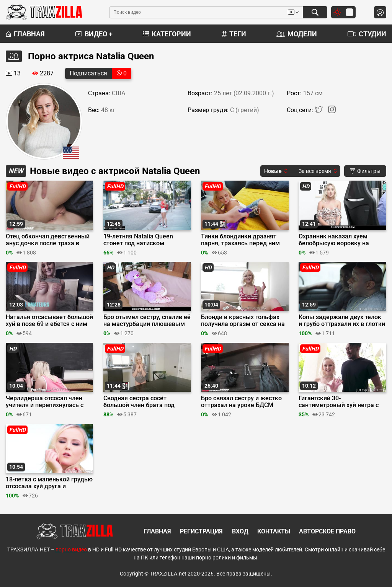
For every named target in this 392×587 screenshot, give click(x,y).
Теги (234, 34)
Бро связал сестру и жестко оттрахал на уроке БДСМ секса (241, 402)
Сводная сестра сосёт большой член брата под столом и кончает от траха (142, 402)
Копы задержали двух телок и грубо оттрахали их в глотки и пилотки (342, 321)
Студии (367, 34)
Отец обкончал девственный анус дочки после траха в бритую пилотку (48, 240)
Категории (167, 34)
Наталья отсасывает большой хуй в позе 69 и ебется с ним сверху (49, 321)
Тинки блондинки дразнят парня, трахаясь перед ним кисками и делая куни (240, 240)
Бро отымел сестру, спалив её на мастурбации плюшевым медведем (147, 321)
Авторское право (327, 531)
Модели (297, 34)
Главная (25, 34)
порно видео (71, 549)
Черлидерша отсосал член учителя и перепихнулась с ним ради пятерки (45, 402)
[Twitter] (320, 111)
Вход (240, 531)
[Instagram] (332, 111)
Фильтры (365, 171)
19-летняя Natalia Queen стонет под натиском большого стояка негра (138, 240)
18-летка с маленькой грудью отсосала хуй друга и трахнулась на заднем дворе (49, 483)
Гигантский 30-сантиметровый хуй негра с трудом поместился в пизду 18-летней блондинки (339, 402)
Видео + (94, 34)
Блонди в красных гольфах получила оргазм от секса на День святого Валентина (243, 321)
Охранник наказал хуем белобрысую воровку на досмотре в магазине (334, 240)
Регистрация (201, 531)
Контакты (274, 531)
